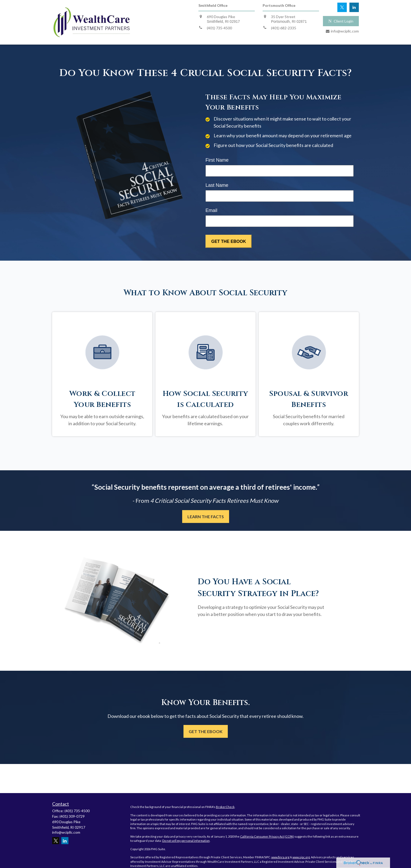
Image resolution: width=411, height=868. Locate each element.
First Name (217, 160)
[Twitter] (342, 7)
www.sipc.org (301, 857)
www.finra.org (280, 857)
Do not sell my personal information (186, 841)
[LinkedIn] (354, 7)
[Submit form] (229, 241)
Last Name (217, 185)
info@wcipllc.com (66, 832)
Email (211, 210)
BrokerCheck (225, 807)
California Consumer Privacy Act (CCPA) (267, 836)
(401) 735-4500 (77, 811)
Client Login (341, 21)
